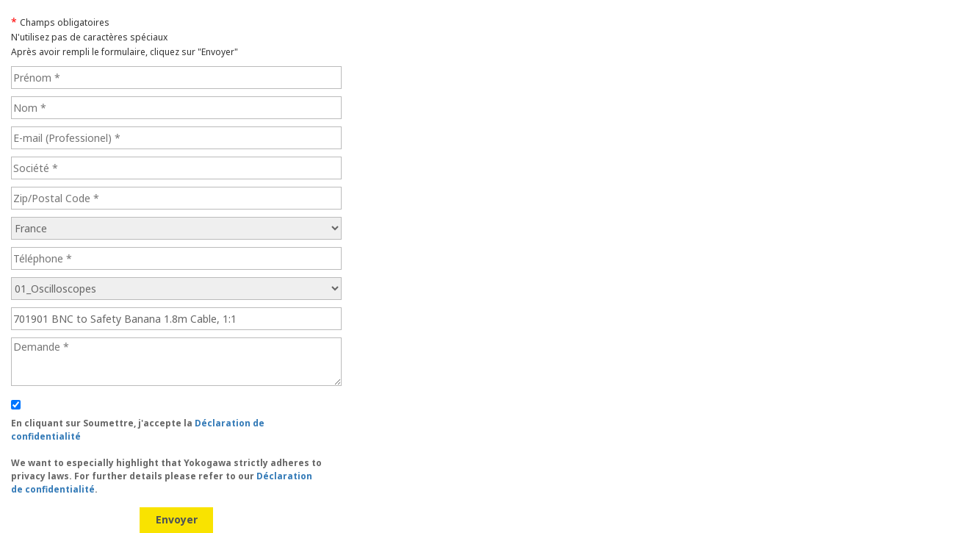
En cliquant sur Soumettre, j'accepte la (166, 456)
